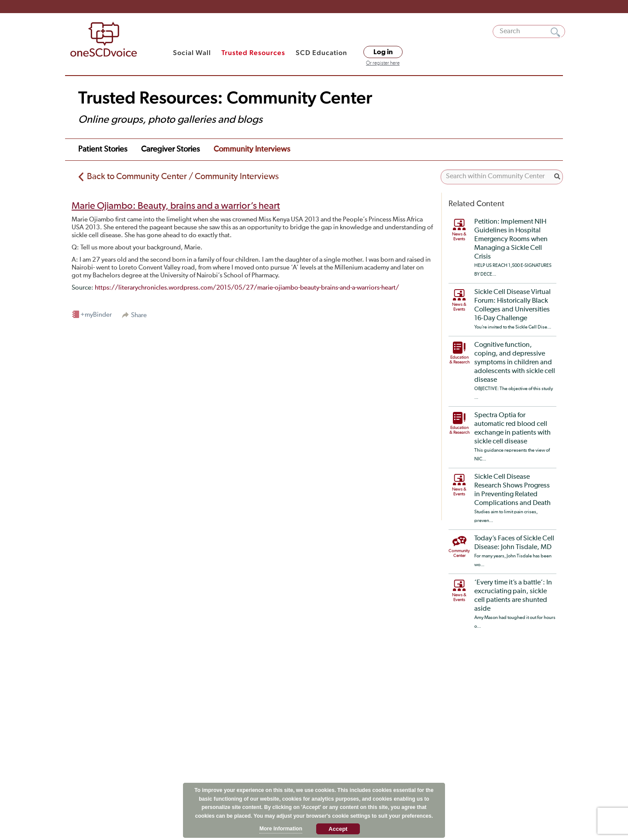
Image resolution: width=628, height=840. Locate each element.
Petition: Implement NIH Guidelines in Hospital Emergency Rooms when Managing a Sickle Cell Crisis (511, 239)
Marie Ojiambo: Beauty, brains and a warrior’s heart (176, 206)
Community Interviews (252, 149)
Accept (338, 829)
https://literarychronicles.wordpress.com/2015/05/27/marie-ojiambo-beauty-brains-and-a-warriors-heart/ (247, 288)
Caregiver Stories (170, 149)
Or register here (383, 63)
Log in (383, 52)
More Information (281, 829)
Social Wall (192, 53)
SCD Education (321, 53)
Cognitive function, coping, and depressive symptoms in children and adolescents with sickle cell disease (515, 363)
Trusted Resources (253, 53)
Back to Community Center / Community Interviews (183, 176)
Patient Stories (103, 149)
